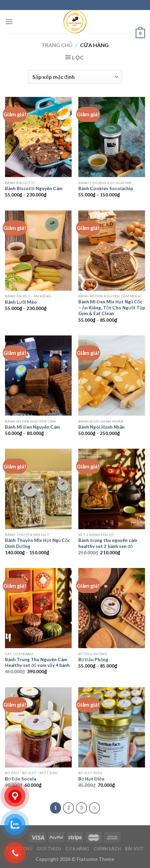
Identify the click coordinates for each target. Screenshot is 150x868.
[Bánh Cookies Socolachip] (112, 137)
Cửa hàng (77, 849)
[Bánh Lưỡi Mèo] (38, 251)
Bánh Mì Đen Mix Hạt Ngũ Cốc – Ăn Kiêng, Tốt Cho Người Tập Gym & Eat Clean (112, 308)
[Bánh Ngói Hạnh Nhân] (112, 376)
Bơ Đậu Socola (20, 779)
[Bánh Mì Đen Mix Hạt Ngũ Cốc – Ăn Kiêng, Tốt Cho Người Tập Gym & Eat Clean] (112, 251)
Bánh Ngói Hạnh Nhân (101, 427)
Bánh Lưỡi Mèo (21, 302)
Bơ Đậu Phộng (93, 660)
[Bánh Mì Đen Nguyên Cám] (38, 376)
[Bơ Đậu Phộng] (112, 608)
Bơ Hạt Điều (91, 779)
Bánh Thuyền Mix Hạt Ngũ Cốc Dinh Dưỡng (38, 543)
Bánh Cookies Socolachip (106, 188)
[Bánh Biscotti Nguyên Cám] (38, 137)
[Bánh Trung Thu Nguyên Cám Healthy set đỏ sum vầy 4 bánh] (38, 608)
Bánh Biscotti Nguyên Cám (34, 188)
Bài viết (134, 849)
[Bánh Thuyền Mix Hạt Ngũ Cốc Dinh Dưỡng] (38, 489)
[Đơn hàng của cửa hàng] (75, 77)
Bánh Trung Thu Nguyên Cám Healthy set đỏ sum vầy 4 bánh (37, 663)
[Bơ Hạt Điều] (112, 727)
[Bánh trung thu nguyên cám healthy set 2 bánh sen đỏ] (112, 489)
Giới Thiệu (49, 849)
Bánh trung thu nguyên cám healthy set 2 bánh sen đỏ (108, 543)
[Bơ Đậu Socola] (38, 727)
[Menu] (9, 22)
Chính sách (107, 849)
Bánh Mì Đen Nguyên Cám (32, 427)
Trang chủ (57, 45)
